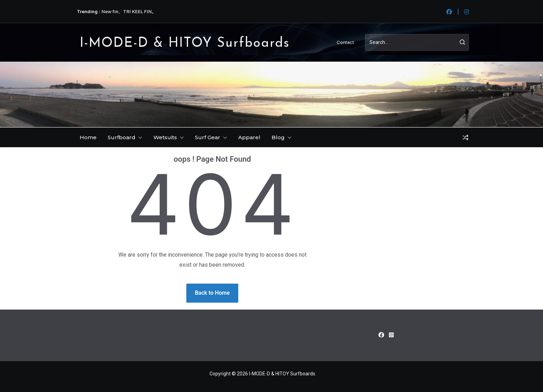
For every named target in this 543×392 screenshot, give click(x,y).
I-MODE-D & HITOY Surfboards (185, 43)
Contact (345, 42)
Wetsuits (165, 137)
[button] (139, 137)
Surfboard (122, 137)
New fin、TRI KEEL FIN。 (129, 11)
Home (88, 137)
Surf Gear (208, 137)
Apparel (249, 137)
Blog (278, 137)
